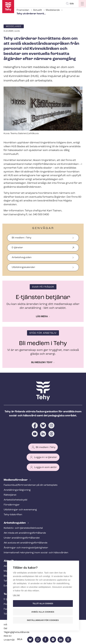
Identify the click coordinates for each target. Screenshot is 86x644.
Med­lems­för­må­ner (16, 480)
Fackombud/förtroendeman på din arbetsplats (31, 485)
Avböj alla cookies (43, 612)
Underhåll (9, 640)
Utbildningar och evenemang (20, 510)
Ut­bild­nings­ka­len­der (23, 267)
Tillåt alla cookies (43, 604)
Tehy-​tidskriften (13, 515)
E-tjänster (17, 249)
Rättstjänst (10, 495)
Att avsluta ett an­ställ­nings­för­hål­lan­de (26, 543)
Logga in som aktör (46, 467)
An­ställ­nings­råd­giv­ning (17, 490)
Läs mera (42, 317)
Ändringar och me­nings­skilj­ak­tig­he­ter (26, 548)
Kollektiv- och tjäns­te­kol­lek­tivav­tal (23, 528)
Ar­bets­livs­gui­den (15, 523)
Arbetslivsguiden (22, 257)
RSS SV (8, 636)
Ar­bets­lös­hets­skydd (15, 500)
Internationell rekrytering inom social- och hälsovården (36, 553)
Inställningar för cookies (43, 620)
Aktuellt (37, 10)
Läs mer (16, 595)
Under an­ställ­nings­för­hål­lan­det (22, 538)
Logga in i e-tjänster (46, 457)
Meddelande (53, 10)
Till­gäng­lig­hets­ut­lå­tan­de (17, 632)
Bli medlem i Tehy (22, 238)
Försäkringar (12, 505)
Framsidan (23, 10)
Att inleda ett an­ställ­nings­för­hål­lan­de (25, 533)
